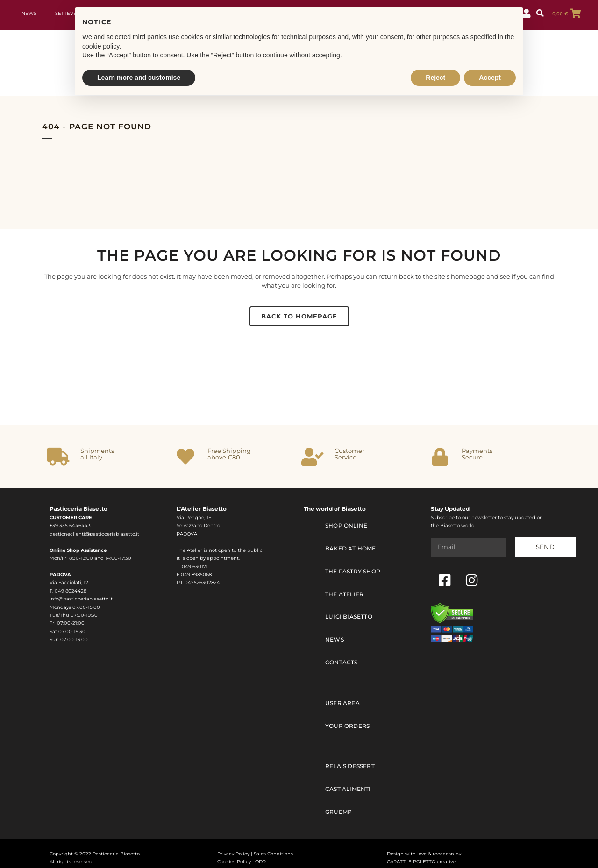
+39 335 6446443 (70, 526)
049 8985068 (196, 575)
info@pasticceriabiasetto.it (81, 599)
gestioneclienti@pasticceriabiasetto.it (94, 534)
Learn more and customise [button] (139, 78)
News (29, 13)
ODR (260, 853)
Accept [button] (490, 78)
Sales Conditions (273, 845)
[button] (540, 14)
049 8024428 (71, 591)
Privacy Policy (233, 845)
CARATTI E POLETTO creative (421, 853)
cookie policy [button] (101, 46)
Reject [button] (435, 78)
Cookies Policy (234, 853)
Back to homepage (299, 316)
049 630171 (195, 567)
